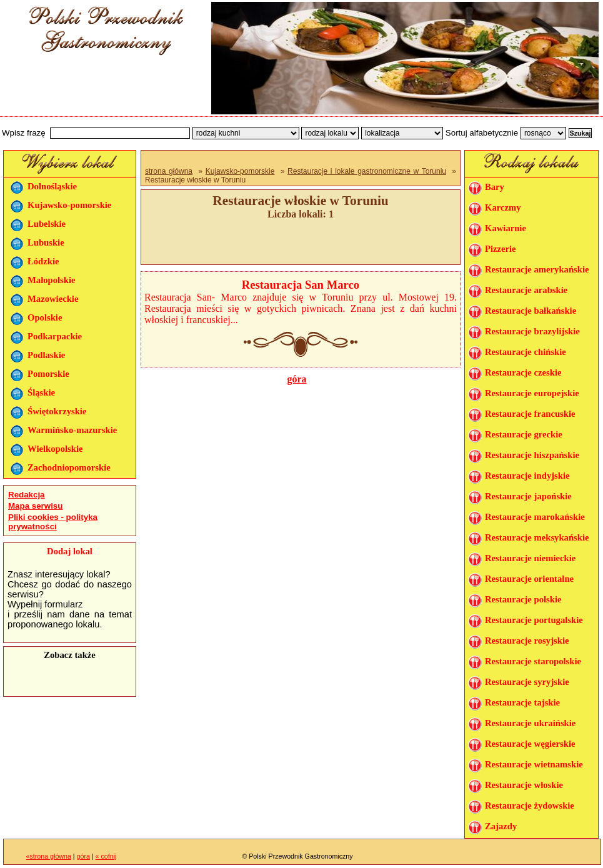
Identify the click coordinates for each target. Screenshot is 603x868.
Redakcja (27, 495)
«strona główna (49, 856)
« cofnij (106, 856)
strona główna (169, 171)
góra (297, 379)
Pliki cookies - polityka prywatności (53, 522)
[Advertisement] (101, 89)
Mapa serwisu (35, 506)
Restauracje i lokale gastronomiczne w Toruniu (367, 171)
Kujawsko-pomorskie (240, 171)
